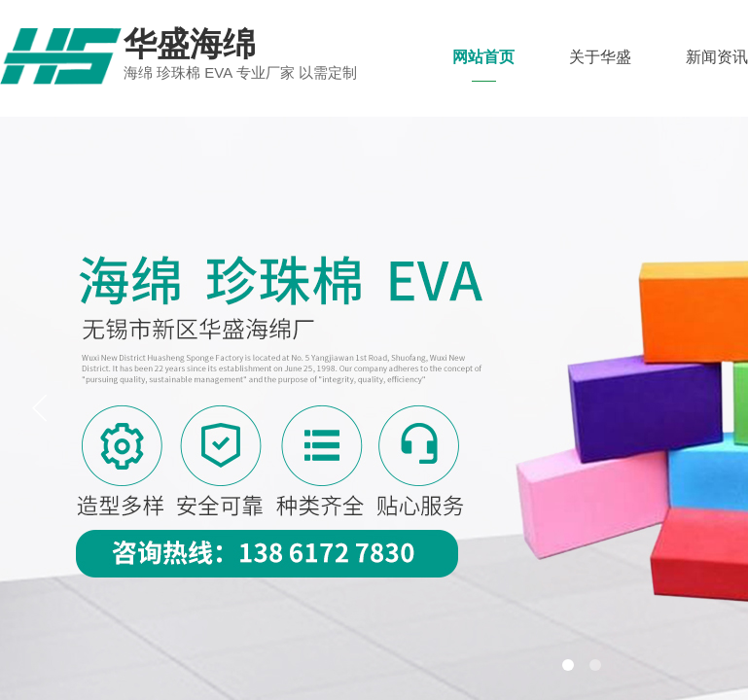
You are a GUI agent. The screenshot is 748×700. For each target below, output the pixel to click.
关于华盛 (600, 57)
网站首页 (483, 57)
